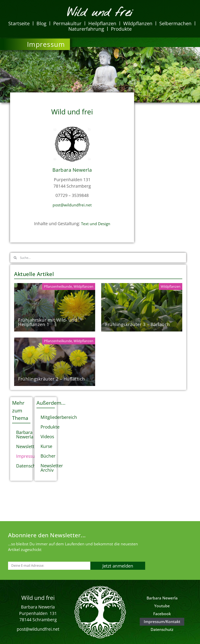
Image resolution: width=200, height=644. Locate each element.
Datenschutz (23, 466)
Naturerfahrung (86, 29)
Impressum (23, 456)
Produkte (121, 29)
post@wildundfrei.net (72, 205)
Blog (41, 23)
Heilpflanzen (102, 23)
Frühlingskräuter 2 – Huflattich (52, 379)
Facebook (162, 614)
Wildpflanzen (138, 23)
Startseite (19, 23)
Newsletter (23, 446)
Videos (47, 436)
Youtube (162, 606)
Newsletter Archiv (48, 468)
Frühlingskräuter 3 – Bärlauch (138, 324)
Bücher (48, 456)
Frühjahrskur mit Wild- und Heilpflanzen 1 (48, 322)
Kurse (46, 446)
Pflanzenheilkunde (58, 286)
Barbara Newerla (23, 434)
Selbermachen (175, 23)
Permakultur (67, 23)
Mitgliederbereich (48, 417)
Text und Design (96, 224)
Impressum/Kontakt (162, 622)
